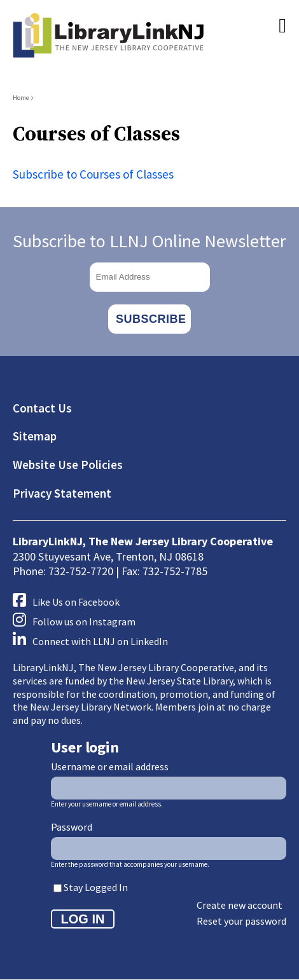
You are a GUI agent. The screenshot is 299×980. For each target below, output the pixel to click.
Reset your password (241, 921)
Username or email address (110, 766)
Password (72, 827)
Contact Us (42, 408)
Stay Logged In (96, 887)
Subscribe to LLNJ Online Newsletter (149, 241)
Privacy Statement (62, 493)
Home (21, 98)
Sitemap (35, 436)
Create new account (240, 905)
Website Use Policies (68, 465)
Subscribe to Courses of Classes (93, 174)
